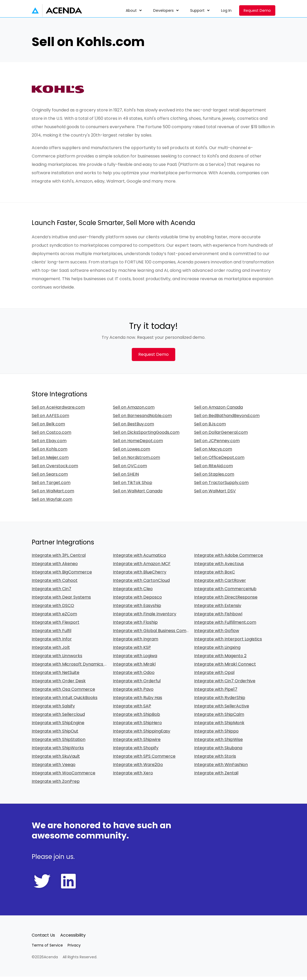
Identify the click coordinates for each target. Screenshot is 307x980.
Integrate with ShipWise (218, 743)
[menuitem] (134, 10)
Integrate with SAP (132, 709)
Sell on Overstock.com (55, 469)
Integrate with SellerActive (222, 709)
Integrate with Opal (214, 676)
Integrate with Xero (133, 776)
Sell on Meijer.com (50, 461)
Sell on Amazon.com (134, 411)
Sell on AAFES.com (50, 419)
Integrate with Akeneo (55, 567)
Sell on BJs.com (210, 427)
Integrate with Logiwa (135, 659)
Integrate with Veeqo (54, 768)
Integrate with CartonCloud (141, 584)
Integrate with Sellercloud (58, 718)
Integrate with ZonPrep (56, 785)
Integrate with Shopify (136, 751)
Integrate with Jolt (51, 651)
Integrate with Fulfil (51, 634)
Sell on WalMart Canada (138, 494)
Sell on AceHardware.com (58, 411)
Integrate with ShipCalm (219, 718)
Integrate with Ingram (136, 642)
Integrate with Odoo (134, 676)
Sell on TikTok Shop (133, 486)
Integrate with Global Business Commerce (157, 634)
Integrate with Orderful (137, 684)
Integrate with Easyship (137, 609)
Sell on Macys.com (213, 452)
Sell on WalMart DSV (215, 494)
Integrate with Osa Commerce (63, 693)
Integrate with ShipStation (59, 743)
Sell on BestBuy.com (133, 427)
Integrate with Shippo (216, 734)
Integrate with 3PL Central (59, 559)
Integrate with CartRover (220, 584)
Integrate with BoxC (215, 575)
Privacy (74, 949)
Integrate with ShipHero (137, 726)
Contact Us (43, 939)
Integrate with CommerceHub (225, 592)
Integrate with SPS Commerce (144, 760)
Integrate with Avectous (219, 567)
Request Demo (257, 10)
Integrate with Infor (52, 642)
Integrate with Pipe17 (216, 693)
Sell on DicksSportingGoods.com (146, 436)
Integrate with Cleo (133, 592)
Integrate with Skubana (218, 751)
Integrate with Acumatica (139, 559)
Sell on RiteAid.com (213, 469)
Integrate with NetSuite (56, 676)
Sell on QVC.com (130, 469)
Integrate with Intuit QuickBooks (65, 701)
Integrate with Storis (215, 760)
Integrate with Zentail (216, 776)
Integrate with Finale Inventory (145, 617)
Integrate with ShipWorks (58, 751)
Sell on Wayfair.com (52, 503)
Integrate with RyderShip (220, 701)
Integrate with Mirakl (134, 668)
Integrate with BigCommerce (62, 575)
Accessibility (73, 939)
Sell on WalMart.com (53, 494)
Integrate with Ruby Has (138, 701)
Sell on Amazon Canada (218, 411)
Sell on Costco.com (51, 436)
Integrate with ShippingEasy (142, 734)
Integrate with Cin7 (51, 592)
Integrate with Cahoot (55, 584)
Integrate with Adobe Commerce (229, 559)
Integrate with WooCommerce (64, 776)
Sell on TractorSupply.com (221, 486)
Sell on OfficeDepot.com (219, 461)
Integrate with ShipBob (136, 718)
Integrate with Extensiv (218, 609)
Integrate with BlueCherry (140, 575)
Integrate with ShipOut (55, 734)
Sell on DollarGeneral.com (221, 436)
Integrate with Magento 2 (220, 659)
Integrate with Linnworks (57, 659)
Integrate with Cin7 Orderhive (225, 684)
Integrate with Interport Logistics (228, 642)
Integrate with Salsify (53, 709)
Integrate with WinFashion (221, 768)
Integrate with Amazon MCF (142, 567)
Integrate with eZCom (54, 617)
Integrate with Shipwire (137, 743)
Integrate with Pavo (133, 693)
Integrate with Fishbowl (218, 617)
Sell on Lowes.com (131, 452)
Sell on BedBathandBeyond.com (227, 419)
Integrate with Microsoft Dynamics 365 (72, 668)
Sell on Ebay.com (49, 444)
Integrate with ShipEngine (58, 726)
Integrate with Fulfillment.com (225, 626)
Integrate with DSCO (53, 609)
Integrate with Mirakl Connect (225, 668)
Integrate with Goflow (217, 634)
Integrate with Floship (135, 626)
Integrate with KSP (132, 651)
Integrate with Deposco (137, 601)
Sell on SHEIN (126, 478)
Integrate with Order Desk (59, 684)
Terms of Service (47, 949)
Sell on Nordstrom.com (136, 461)
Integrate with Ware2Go (138, 768)
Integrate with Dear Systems (61, 601)
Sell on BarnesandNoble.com (142, 419)
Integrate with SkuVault (56, 760)
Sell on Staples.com (214, 478)
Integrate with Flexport (56, 626)
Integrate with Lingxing (217, 651)
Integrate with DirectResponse (226, 601)
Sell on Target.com (51, 486)
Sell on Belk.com (48, 427)
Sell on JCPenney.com (217, 444)
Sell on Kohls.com (50, 452)
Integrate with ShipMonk (219, 726)
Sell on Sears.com (50, 478)
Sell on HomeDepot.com (138, 444)
